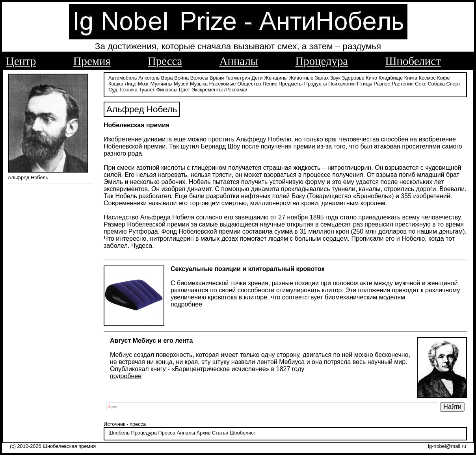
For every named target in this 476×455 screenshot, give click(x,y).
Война (181, 78)
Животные (301, 78)
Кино (371, 78)
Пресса (165, 61)
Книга (411, 78)
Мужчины (162, 84)
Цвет (185, 90)
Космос (427, 78)
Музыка (199, 84)
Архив (203, 433)
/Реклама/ (236, 90)
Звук (335, 78)
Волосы (199, 78)
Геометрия (238, 78)
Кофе (443, 78)
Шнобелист (413, 61)
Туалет (147, 90)
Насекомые (223, 84)
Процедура (322, 61)
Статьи (220, 433)
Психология (342, 84)
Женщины (276, 78)
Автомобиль (123, 78)
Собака (436, 84)
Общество (249, 84)
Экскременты (207, 90)
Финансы (167, 90)
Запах (322, 78)
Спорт (453, 84)
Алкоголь (149, 78)
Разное (382, 84)
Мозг (143, 84)
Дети (257, 78)
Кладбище (391, 78)
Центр (21, 61)
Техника (128, 90)
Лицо (130, 84)
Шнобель (119, 433)
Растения (403, 84)
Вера (167, 78)
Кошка (116, 84)
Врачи (217, 78)
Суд (113, 90)
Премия (92, 61)
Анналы (239, 61)
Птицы (365, 84)
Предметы (291, 84)
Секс (421, 84)
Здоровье (353, 78)
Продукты (316, 84)
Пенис (270, 84)
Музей (181, 84)
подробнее (186, 304)
